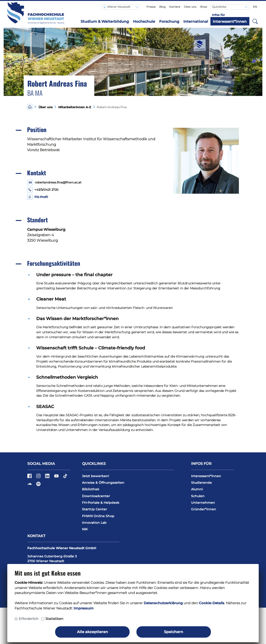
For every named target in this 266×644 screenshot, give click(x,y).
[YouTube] (57, 477)
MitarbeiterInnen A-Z (74, 107)
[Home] (30, 107)
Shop (203, 7)
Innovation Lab (94, 523)
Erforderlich (29, 619)
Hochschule (144, 21)
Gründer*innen (204, 509)
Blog (162, 7)
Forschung (169, 21)
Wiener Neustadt (117, 7)
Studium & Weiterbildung (105, 21)
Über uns (190, 7)
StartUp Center (95, 509)
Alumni (197, 489)
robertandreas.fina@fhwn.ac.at (58, 182)
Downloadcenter (96, 496)
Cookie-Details (212, 603)
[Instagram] (39, 477)
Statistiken (54, 619)
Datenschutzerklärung (163, 603)
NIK (85, 529)
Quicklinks (219, 7)
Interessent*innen (230, 21)
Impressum (84, 608)
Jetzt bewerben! (96, 476)
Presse (151, 7)
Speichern (174, 632)
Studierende (201, 483)
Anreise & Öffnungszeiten (103, 483)
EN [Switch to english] (255, 7)
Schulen (198, 496)
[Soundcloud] (30, 485)
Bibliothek (91, 489)
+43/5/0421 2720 (46, 190)
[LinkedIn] (48, 477)
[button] (255, 21)
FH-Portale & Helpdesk (101, 503)
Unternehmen (203, 503)
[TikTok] (65, 477)
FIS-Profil (41, 197)
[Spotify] (38, 485)
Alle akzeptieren (92, 632)
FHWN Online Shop (98, 516)
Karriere (175, 7)
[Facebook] (30, 477)
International (196, 21)
